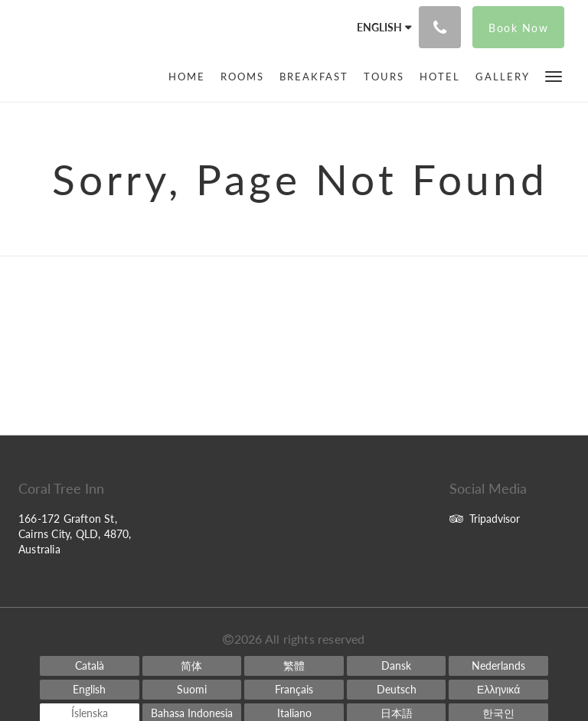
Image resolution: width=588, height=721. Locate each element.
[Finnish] (192, 690)
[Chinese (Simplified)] (192, 666)
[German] (397, 690)
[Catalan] (90, 666)
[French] (294, 690)
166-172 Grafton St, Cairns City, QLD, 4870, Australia (75, 534)
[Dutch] (498, 666)
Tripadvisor (485, 519)
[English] (90, 690)
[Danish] (397, 666)
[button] (554, 75)
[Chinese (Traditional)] (294, 666)
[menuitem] (191, 77)
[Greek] (498, 690)
